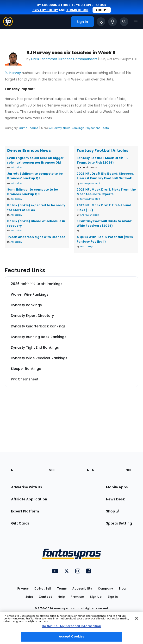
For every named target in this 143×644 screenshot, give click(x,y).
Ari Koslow (16, 167)
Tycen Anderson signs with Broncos (36, 237)
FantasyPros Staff (90, 183)
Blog (122, 588)
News (67, 128)
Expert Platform (25, 511)
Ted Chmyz (87, 246)
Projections (93, 128)
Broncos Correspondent (78, 59)
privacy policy (45, 10)
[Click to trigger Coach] (101, 22)
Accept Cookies (72, 636)
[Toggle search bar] (124, 22)
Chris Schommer (44, 59)
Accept (102, 10)
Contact (45, 597)
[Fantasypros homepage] (8, 25)
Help (61, 597)
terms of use (77, 10)
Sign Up (96, 597)
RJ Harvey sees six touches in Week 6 (71, 53)
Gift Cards (20, 523)
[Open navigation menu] (136, 22)
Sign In (113, 597)
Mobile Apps (117, 487)
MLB (52, 470)
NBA (90, 470)
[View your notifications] (112, 22)
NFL (14, 470)
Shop (113, 511)
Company (105, 588)
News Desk (115, 499)
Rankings (78, 128)
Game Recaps (28, 128)
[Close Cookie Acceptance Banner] (137, 618)
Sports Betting (119, 523)
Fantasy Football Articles (103, 150)
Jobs (29, 597)
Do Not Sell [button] (43, 588)
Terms (62, 588)
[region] (71, 628)
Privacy (23, 588)
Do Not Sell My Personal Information (71, 626)
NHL (129, 470)
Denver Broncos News (29, 150)
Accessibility (82, 588)
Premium (77, 597)
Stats (105, 128)
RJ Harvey (13, 73)
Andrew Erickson (90, 215)
